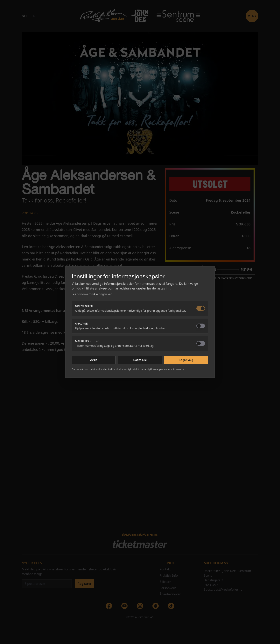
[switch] (201, 308)
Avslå (94, 360)
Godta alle (140, 360)
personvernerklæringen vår (94, 294)
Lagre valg (186, 360)
